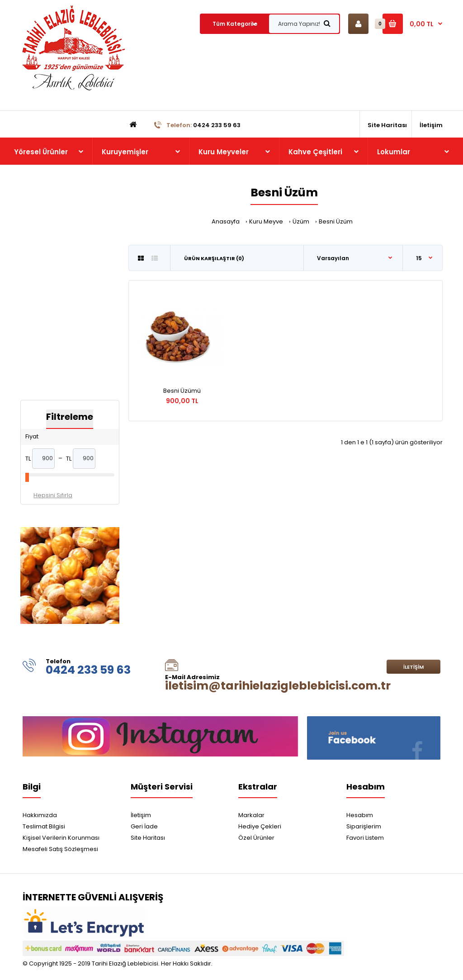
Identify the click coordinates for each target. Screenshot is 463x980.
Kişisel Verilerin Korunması (61, 838)
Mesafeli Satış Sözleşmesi (60, 849)
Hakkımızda (40, 815)
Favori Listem (365, 838)
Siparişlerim (364, 826)
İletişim (413, 667)
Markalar (251, 815)
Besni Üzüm (336, 221)
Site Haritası (148, 838)
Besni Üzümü (182, 391)
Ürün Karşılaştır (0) (214, 258)
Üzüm (301, 221)
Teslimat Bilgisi (44, 826)
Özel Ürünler (256, 838)
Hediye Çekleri (260, 826)
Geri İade (144, 826)
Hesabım (360, 815)
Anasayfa (226, 221)
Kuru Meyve (266, 221)
